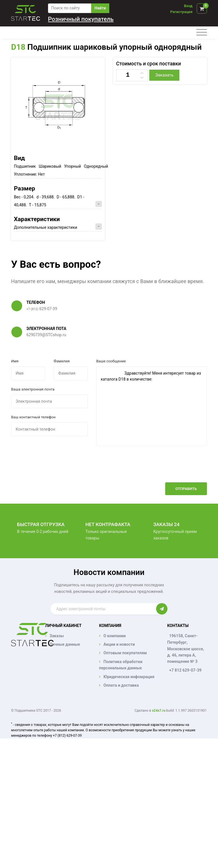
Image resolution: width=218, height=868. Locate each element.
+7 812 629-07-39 (185, 670)
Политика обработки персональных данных (121, 665)
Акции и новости (119, 644)
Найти (100, 8)
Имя (15, 361)
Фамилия (62, 361)
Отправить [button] (186, 489)
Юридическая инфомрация (129, 677)
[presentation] (164, 468)
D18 (18, 47)
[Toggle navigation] (202, 33)
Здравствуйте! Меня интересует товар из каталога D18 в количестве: (152, 406)
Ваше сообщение (111, 361)
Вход (188, 6)
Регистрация (181, 12)
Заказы (56, 636)
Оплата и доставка (121, 685)
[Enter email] (103, 609)
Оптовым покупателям (125, 653)
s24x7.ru (159, 711)
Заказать (164, 75)
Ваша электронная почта (33, 389)
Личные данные (65, 644)
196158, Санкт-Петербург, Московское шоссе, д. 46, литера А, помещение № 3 (186, 649)
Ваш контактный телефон (33, 417)
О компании (114, 636)
